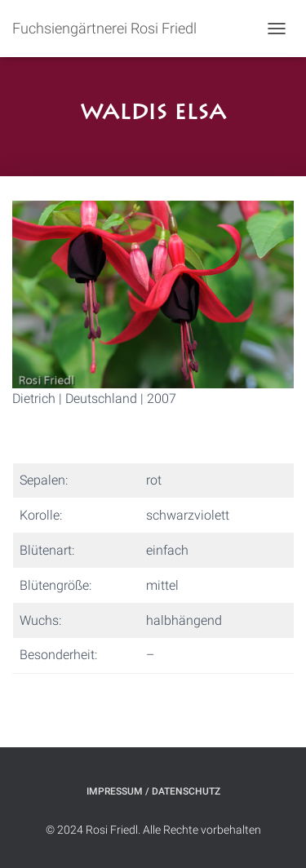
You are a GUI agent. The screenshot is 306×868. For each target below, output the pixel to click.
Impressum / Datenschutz (153, 791)
